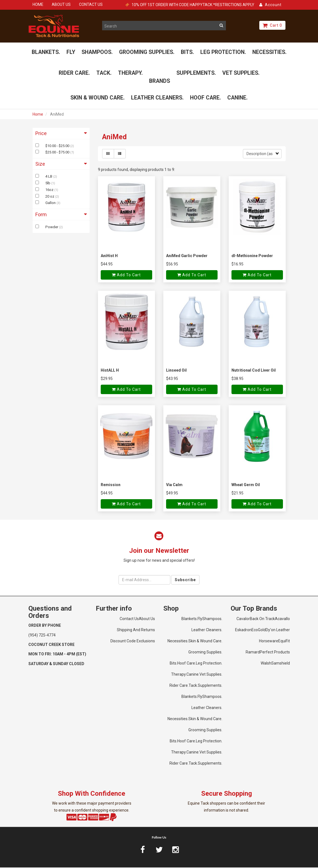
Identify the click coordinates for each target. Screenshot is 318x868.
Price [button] (61, 134)
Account (270, 5)
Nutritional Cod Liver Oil (254, 371)
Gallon (51, 204)
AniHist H (109, 256)
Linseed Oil (176, 371)
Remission (111, 485)
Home (38, 115)
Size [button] (61, 165)
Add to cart (126, 276)
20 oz (50, 197)
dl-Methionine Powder (252, 256)
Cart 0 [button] (272, 25)
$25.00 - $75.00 (58, 153)
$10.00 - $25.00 (58, 146)
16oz (50, 190)
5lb (48, 184)
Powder (52, 227)
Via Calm (174, 485)
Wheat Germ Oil (246, 485)
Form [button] (61, 215)
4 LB (49, 177)
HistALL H (110, 371)
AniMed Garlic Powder (187, 256)
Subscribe (185, 580)
